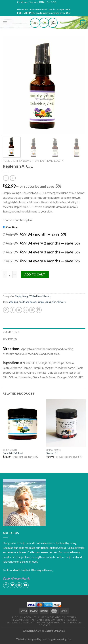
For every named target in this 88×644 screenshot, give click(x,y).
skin (54, 302)
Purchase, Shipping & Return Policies (59, 623)
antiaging (13, 302)
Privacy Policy (20, 620)
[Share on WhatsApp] (6, 310)
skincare (61, 302)
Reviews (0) (10, 339)
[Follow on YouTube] (26, 585)
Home (6, 161)
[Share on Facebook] (13, 310)
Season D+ (52, 453)
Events (71, 617)
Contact (44, 625)
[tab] (44, 332)
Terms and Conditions (20, 623)
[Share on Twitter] (19, 310)
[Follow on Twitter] (13, 585)
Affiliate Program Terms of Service (54, 620)
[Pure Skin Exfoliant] (22, 423)
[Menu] (5, 23)
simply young (44, 302)
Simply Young (22, 161)
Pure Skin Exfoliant (13, 453)
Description (11, 332)
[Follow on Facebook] (6, 585)
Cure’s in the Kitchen (51, 617)
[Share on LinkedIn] (39, 310)
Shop (15, 617)
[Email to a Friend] (26, 310)
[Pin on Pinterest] (32, 310)
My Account (28, 617)
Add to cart (35, 274)
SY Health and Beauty (49, 161)
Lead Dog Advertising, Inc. (57, 639)
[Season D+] (66, 423)
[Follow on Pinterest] (19, 585)
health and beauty (28, 302)
